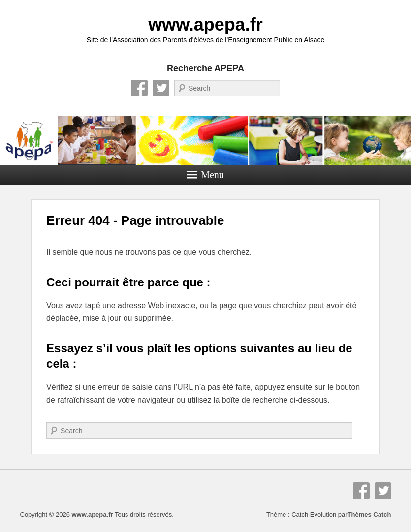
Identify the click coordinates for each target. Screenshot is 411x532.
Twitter (161, 88)
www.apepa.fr (205, 24)
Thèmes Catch (369, 515)
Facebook (139, 88)
